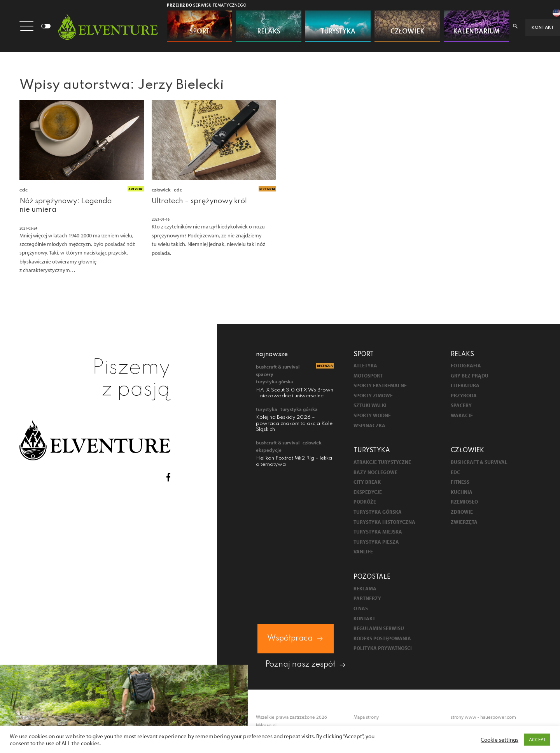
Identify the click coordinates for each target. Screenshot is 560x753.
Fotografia (466, 366)
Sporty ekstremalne (380, 386)
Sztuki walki (370, 406)
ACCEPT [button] (537, 739)
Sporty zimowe (373, 396)
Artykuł (136, 189)
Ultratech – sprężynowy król (199, 201)
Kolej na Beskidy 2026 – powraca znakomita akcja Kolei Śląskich (295, 424)
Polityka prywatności (383, 649)
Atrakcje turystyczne (382, 463)
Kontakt (364, 619)
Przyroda (464, 396)
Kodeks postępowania (382, 639)
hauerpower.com (498, 718)
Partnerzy (367, 599)
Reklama (365, 589)
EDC (24, 190)
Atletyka (365, 366)
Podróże (365, 503)
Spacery (265, 375)
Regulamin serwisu (379, 629)
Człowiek (161, 190)
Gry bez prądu (470, 376)
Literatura (465, 386)
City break (367, 483)
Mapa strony (366, 718)
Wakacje (462, 416)
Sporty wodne (372, 416)
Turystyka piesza (376, 543)
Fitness (460, 483)
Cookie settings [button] (500, 740)
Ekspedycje (269, 451)
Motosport (368, 376)
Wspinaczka (369, 426)
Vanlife (363, 552)
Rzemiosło (464, 503)
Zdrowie (462, 513)
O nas (361, 609)
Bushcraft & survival (278, 367)
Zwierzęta (464, 522)
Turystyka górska (275, 382)
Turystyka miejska (378, 533)
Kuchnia (462, 493)
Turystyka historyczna (384, 522)
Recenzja (267, 189)
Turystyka (267, 410)
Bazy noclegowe (375, 473)
